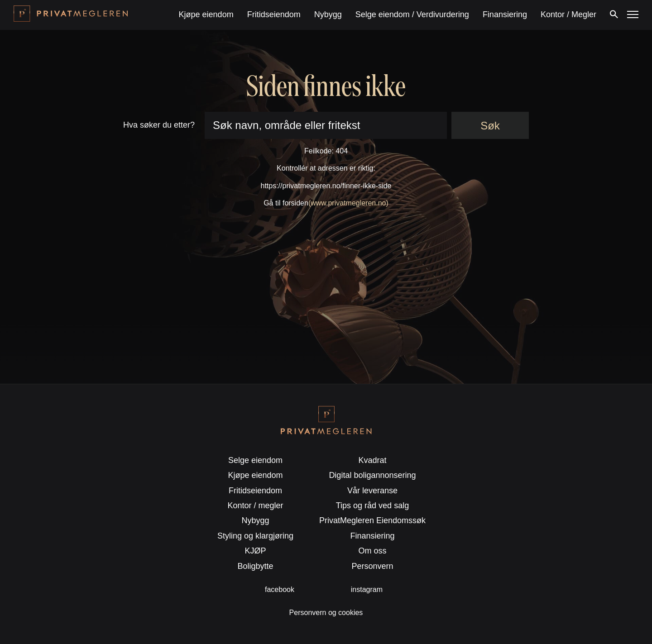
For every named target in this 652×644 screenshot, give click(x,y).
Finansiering (505, 14)
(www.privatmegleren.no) (348, 203)
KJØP (256, 551)
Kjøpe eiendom (206, 14)
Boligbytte (256, 566)
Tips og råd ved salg (372, 506)
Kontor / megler (256, 506)
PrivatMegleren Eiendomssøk (372, 520)
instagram (367, 589)
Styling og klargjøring (255, 536)
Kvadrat (372, 460)
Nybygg (328, 14)
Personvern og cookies (326, 613)
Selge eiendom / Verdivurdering (412, 14)
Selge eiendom (255, 460)
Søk (490, 126)
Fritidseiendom (274, 14)
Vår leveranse (372, 491)
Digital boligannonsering (372, 475)
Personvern (372, 566)
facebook (280, 589)
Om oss (372, 551)
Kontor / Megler (568, 14)
